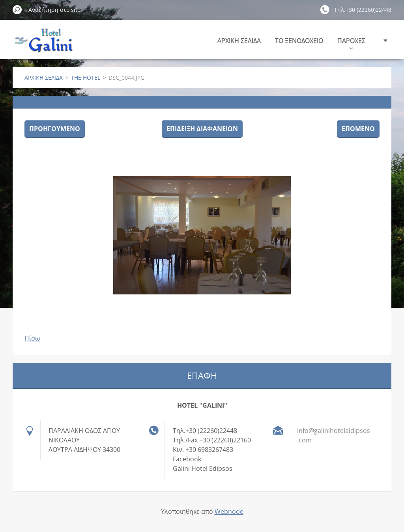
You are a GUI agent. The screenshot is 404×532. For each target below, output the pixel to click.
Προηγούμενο (55, 129)
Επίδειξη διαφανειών (202, 129)
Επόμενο (358, 129)
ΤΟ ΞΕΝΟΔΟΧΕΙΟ (299, 41)
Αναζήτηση (17, 9)
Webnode (229, 511)
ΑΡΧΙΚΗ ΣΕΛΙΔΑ (239, 41)
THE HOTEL (86, 78)
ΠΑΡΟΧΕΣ (351, 43)
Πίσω (32, 338)
